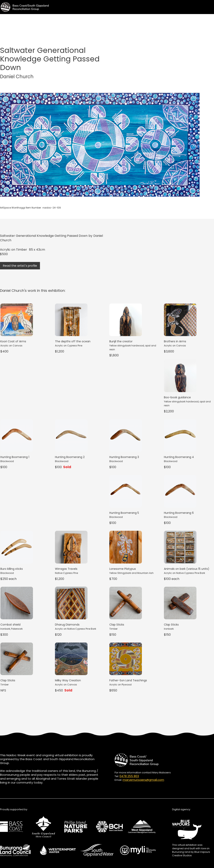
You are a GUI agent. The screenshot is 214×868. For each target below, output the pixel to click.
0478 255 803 (129, 776)
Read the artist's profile (20, 266)
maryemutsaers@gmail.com (143, 780)
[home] (24, 7)
